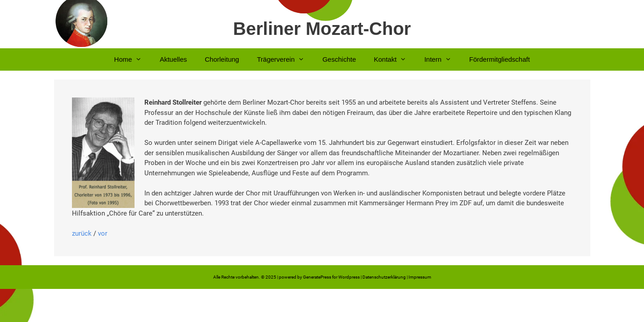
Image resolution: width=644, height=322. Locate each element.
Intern (442, 59)
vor (103, 233)
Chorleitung (222, 59)
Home (132, 59)
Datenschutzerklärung (384, 277)
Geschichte (339, 59)
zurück (82, 233)
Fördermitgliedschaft (500, 59)
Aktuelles (173, 59)
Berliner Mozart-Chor (322, 29)
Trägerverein (285, 59)
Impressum (420, 277)
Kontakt (395, 59)
